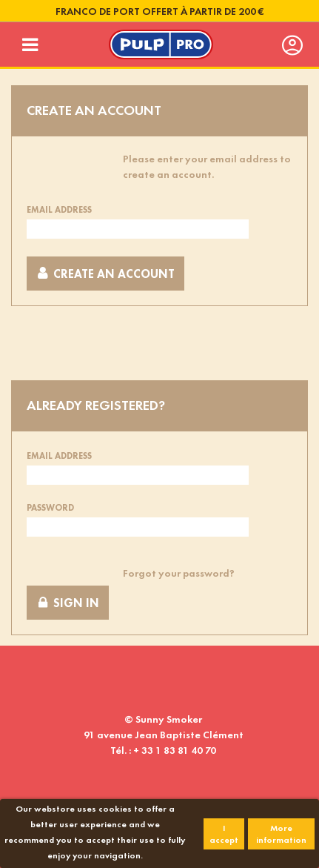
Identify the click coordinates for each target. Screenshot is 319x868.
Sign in (68, 603)
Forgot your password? (179, 573)
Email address (59, 210)
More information (281, 834)
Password (50, 508)
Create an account (105, 274)
